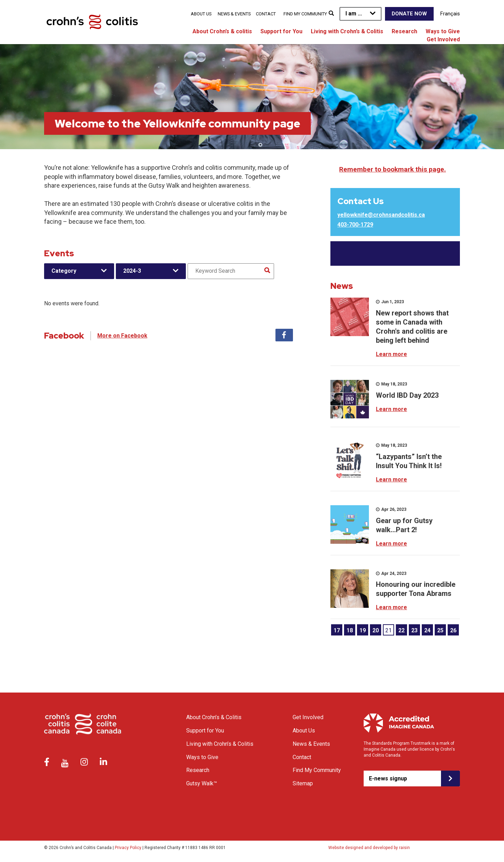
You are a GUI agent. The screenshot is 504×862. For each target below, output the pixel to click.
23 (414, 630)
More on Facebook (122, 336)
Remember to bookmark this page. (393, 169)
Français (450, 14)
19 (363, 630)
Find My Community (305, 14)
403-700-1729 (355, 225)
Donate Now (409, 14)
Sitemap (303, 783)
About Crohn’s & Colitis (214, 717)
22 (401, 630)
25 (440, 630)
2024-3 (132, 271)
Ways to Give (443, 31)
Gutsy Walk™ (202, 783)
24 (427, 630)
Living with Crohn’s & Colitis (347, 31)
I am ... (354, 13)
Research (404, 31)
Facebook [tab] (284, 335)
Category (64, 271)
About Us (201, 14)
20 (376, 630)
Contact (266, 14)
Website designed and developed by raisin (369, 848)
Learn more (391, 354)
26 (453, 630)
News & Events (234, 14)
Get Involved (443, 39)
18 (350, 630)
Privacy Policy (128, 848)
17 (337, 630)
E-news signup (388, 778)
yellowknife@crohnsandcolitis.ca (381, 215)
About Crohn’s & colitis (222, 31)
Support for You (281, 31)
